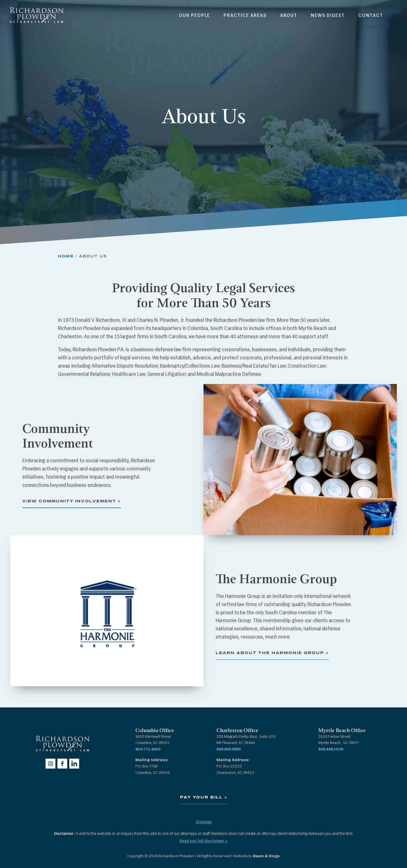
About (289, 16)
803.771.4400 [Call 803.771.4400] (148, 749)
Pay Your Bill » (204, 797)
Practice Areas (245, 16)
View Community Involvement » (72, 501)
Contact (371, 16)
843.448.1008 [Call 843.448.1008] (331, 749)
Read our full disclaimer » (203, 841)
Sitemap (204, 822)
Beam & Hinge (267, 856)
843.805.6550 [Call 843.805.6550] (229, 749)
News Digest (328, 16)
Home (66, 256)
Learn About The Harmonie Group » (272, 653)
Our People (194, 16)
